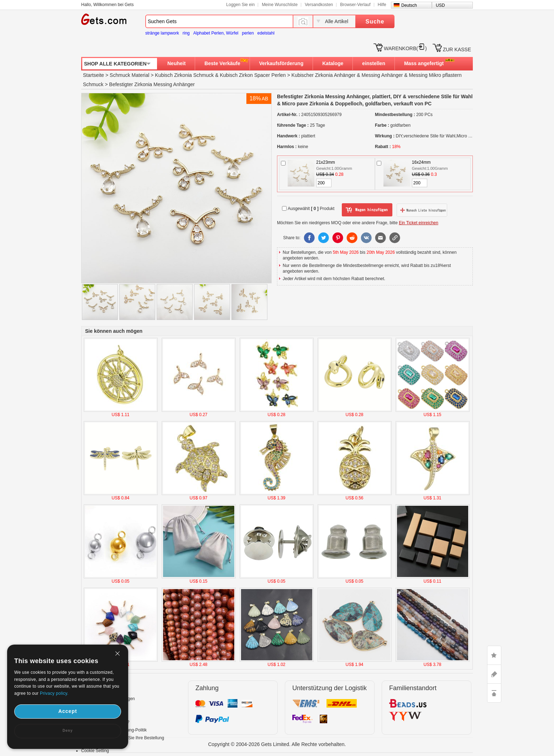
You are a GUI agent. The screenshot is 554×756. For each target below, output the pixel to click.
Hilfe (382, 5)
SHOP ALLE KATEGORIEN (115, 64)
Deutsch (409, 5)
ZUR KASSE (457, 49)
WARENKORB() (405, 48)
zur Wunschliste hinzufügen (422, 210)
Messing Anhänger (382, 75)
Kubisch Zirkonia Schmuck (184, 75)
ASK (494, 674)
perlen (248, 33)
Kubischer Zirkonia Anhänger (324, 75)
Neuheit (176, 63)
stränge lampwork (162, 33)
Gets (104, 19)
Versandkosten (319, 5)
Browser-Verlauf (355, 5)
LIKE (494, 655)
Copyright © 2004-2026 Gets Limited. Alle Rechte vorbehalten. (277, 744)
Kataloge (333, 63)
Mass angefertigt (424, 63)
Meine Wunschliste (280, 5)
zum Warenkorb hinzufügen (367, 210)
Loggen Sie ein (240, 5)
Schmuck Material (129, 75)
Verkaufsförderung (281, 63)
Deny (68, 731)
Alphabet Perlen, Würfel (216, 33)
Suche (375, 22)
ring (186, 33)
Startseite (93, 75)
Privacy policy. (54, 693)
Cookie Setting (95, 751)
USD (440, 5)
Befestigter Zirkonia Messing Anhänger (152, 84)
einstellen (374, 63)
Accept (68, 711)
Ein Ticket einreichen (419, 223)
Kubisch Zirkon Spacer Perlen (253, 75)
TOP (494, 693)
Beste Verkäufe (222, 63)
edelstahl (266, 33)
